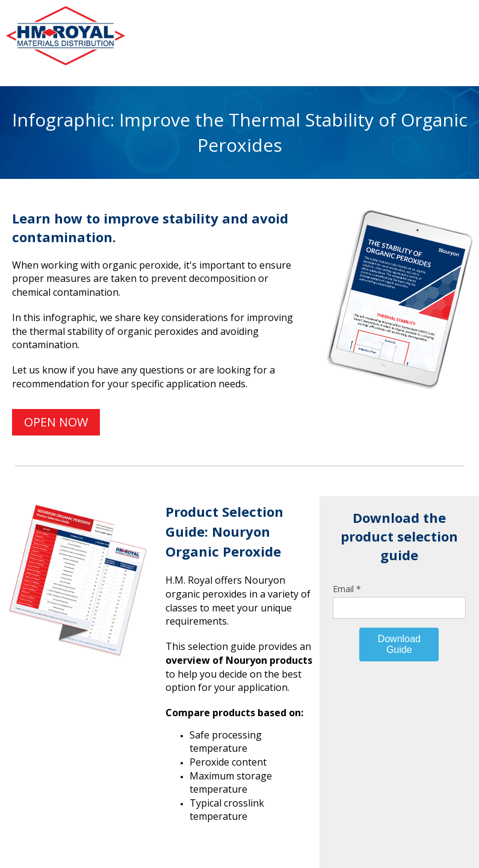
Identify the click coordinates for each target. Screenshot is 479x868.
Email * (347, 589)
